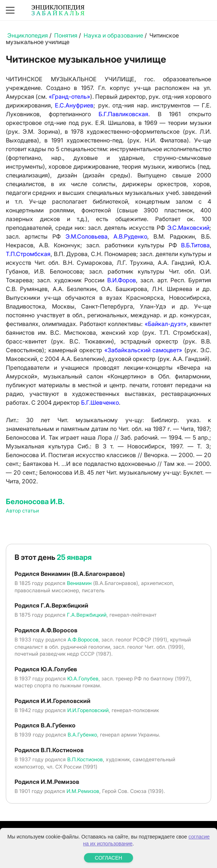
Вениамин (79, 583)
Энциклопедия (28, 35)
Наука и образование (113, 35)
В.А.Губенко (82, 735)
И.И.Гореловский (88, 710)
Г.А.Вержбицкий (87, 615)
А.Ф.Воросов (83, 639)
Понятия (66, 35)
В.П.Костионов (85, 759)
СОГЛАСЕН (108, 858)
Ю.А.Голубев (83, 678)
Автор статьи (22, 510)
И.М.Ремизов (83, 791)
